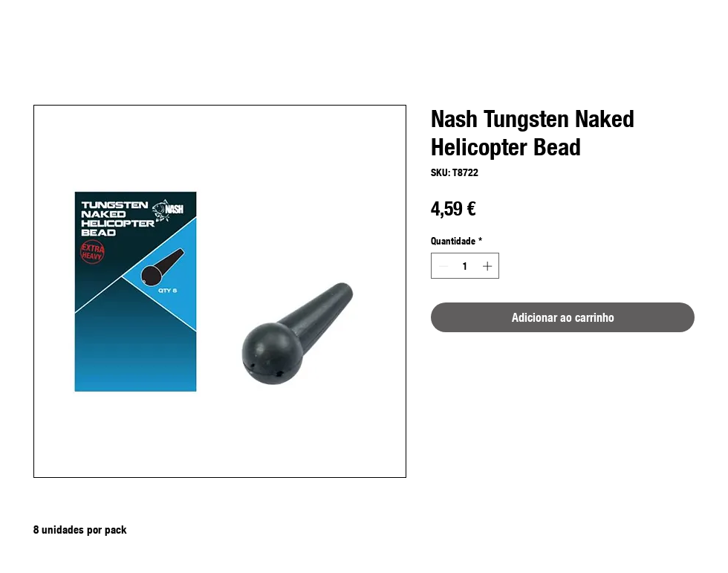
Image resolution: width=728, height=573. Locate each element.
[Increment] (489, 266)
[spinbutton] (465, 266)
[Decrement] (442, 266)
